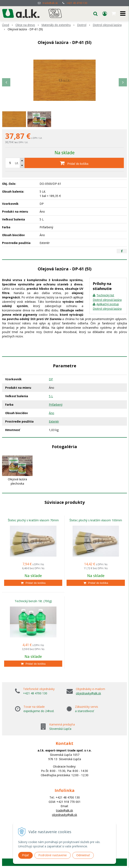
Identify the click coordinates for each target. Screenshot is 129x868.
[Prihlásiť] (105, 13)
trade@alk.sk (50, 3)
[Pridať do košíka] (74, 163)
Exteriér (54, 421)
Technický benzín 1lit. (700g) (33, 601)
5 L (51, 396)
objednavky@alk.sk (88, 693)
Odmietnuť (83, 855)
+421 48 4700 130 (77, 3)
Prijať (25, 855)
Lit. (17, 163)
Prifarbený (56, 405)
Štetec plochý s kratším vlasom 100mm (96, 520)
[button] (95, 13)
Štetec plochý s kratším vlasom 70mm (33, 520)
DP (51, 379)
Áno (52, 413)
